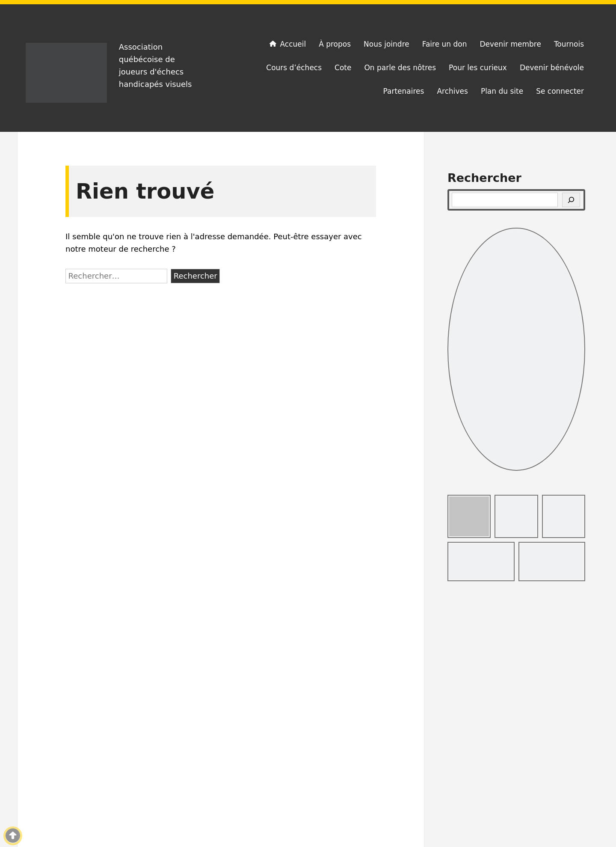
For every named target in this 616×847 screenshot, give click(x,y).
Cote (343, 68)
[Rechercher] (571, 200)
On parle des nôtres (400, 68)
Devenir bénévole (552, 68)
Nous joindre (386, 44)
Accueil (287, 44)
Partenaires (404, 91)
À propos (335, 44)
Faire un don (445, 44)
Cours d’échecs (294, 68)
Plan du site (502, 91)
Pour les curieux (478, 68)
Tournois (569, 44)
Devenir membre (510, 44)
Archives (452, 91)
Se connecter (560, 91)
